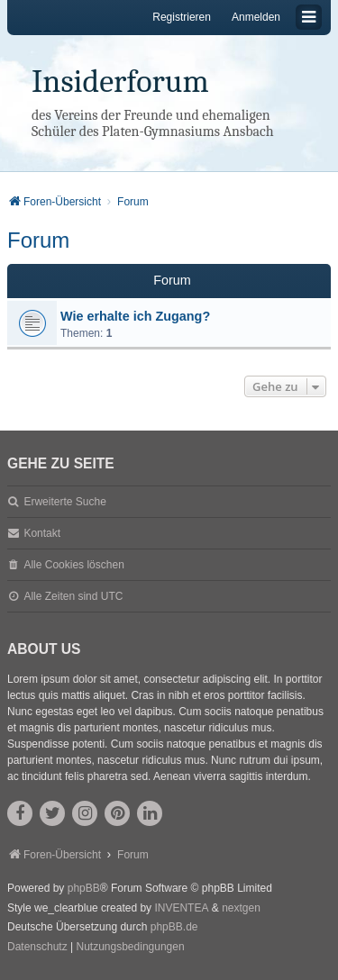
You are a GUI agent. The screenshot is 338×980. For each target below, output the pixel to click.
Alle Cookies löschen (73, 565)
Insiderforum (120, 82)
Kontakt (42, 533)
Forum (38, 240)
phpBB (84, 888)
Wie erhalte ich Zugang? (135, 316)
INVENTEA (181, 908)
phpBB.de (174, 927)
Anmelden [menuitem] (256, 17)
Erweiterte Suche (64, 502)
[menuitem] (37, 948)
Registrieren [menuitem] (182, 17)
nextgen (241, 908)
